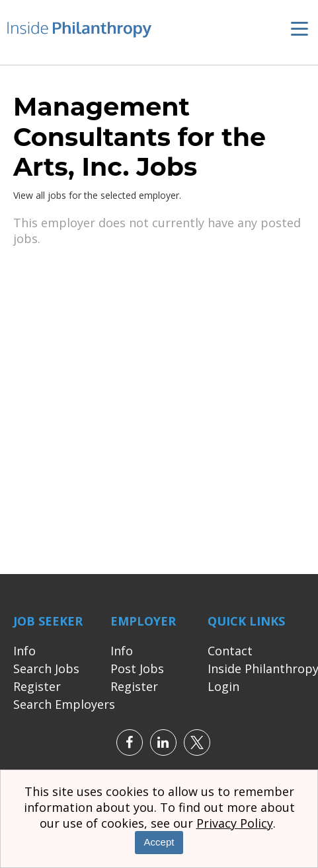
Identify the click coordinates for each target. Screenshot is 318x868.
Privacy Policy (235, 823)
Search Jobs (46, 670)
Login (223, 688)
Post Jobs (137, 670)
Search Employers (64, 706)
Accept (159, 842)
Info (24, 653)
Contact (230, 653)
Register (37, 688)
